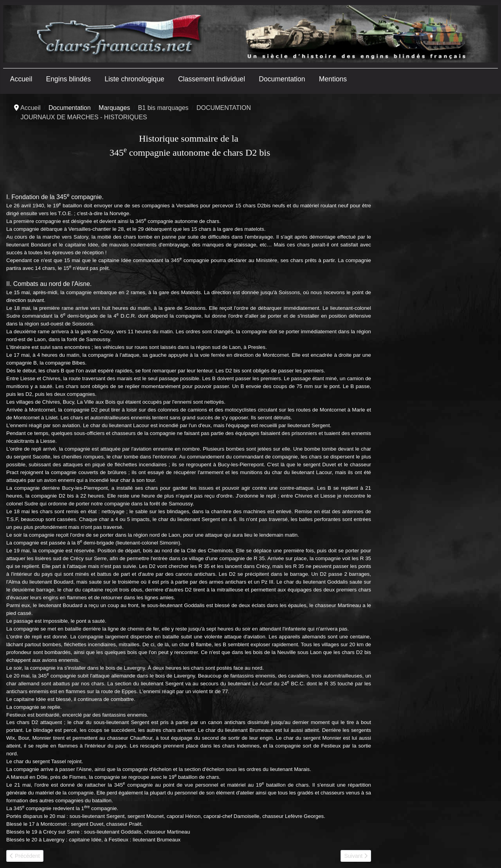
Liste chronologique (134, 79)
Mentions (333, 79)
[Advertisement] (436, 224)
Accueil (21, 79)
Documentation (282, 79)
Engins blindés (68, 79)
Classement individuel (212, 79)
